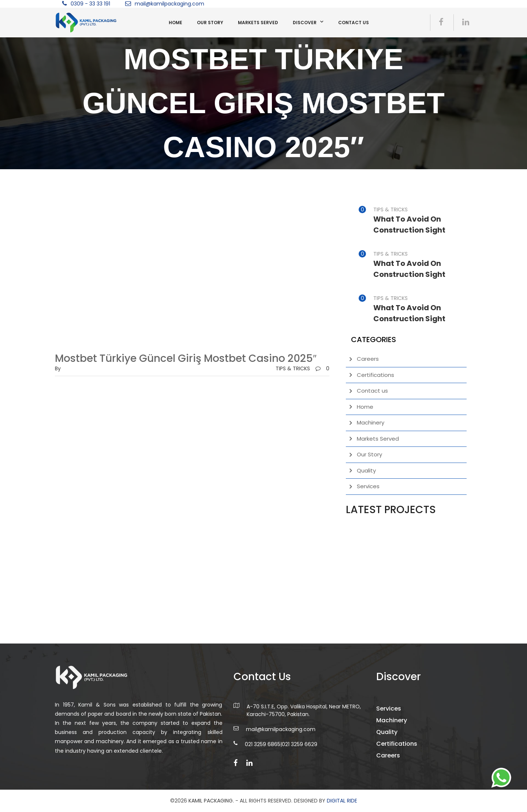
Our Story (210, 23)
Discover (305, 23)
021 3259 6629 (300, 749)
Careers (368, 359)
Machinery (371, 422)
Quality (366, 470)
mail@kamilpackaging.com (169, 4)
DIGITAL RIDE (342, 801)
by (58, 368)
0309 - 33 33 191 (90, 4)
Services (368, 486)
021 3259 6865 (263, 749)
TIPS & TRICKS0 (302, 368)
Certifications (375, 375)
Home (175, 23)
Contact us (354, 23)
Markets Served (258, 23)
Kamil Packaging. (211, 801)
